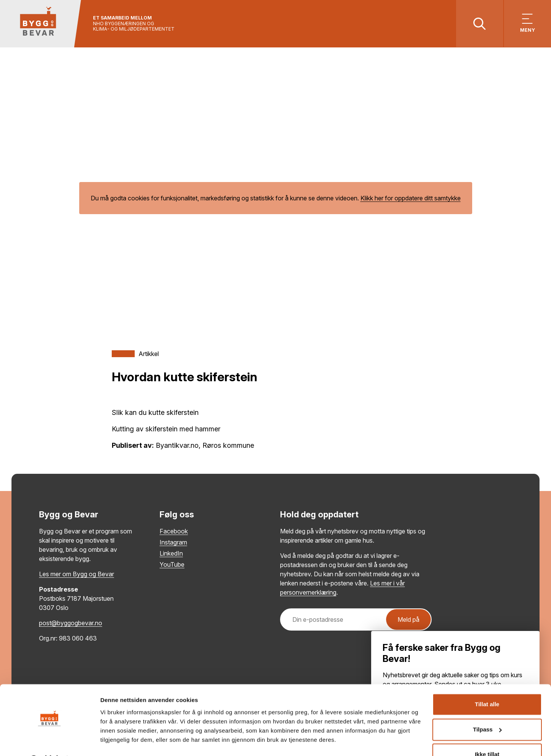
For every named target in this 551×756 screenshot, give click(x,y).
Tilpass (487, 710)
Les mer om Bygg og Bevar (77, 574)
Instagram (173, 543)
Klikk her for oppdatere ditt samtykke (411, 199)
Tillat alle (487, 685)
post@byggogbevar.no (71, 623)
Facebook (174, 532)
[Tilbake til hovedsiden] (41, 24)
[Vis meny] (527, 24)
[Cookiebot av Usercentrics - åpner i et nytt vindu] (50, 741)
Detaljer (111, 741)
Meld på (408, 620)
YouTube (172, 565)
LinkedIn (171, 554)
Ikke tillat (487, 735)
